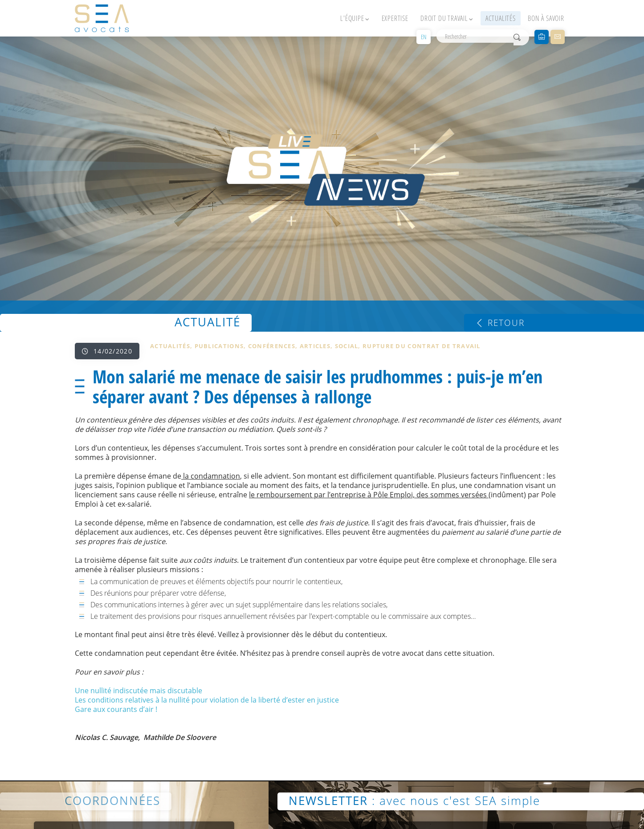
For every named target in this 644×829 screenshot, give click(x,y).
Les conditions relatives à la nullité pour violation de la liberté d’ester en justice (207, 700)
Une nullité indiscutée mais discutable (139, 691)
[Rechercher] (475, 36)
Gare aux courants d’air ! (116, 709)
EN (424, 37)
